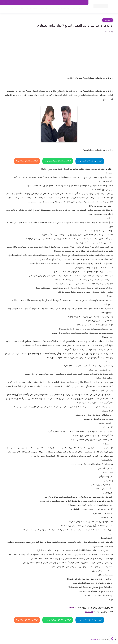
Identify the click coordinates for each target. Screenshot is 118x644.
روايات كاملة (65, 9)
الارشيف (29, 3)
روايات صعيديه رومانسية (38, 9)
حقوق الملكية (74, 3)
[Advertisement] (59, 50)
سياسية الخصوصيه (40, 3)
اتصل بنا (83, 3)
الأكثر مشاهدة (54, 9)
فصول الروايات (76, 9)
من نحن (64, 3)
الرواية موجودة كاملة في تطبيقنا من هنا (27, 161)
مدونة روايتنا (94, 640)
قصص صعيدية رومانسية (19, 9)
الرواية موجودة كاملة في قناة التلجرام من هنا (90, 161)
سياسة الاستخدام (54, 3)
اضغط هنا (72, 608)
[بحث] (4, 9)
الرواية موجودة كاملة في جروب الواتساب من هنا (58, 161)
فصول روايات (108, 20)
